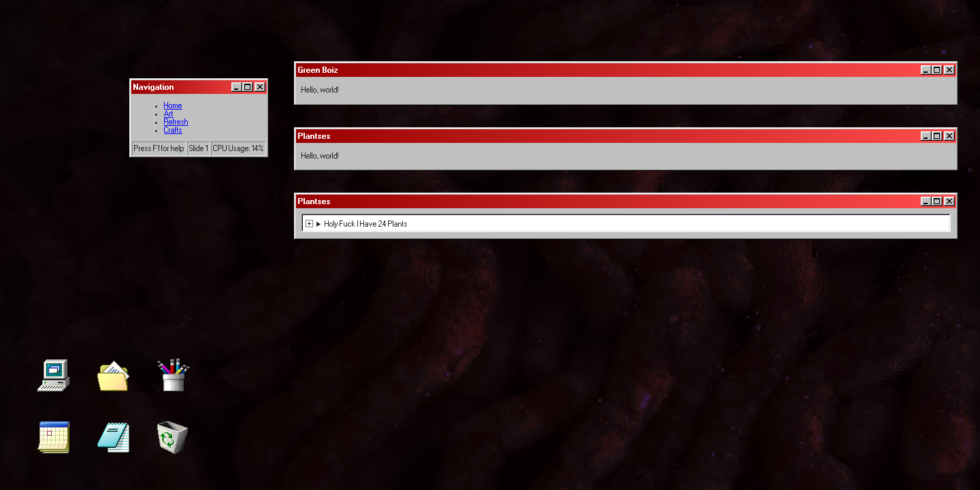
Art (169, 114)
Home (173, 105)
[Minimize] (237, 87)
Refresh (176, 122)
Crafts (173, 130)
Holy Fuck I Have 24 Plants (366, 224)
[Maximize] (248, 87)
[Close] (260, 87)
